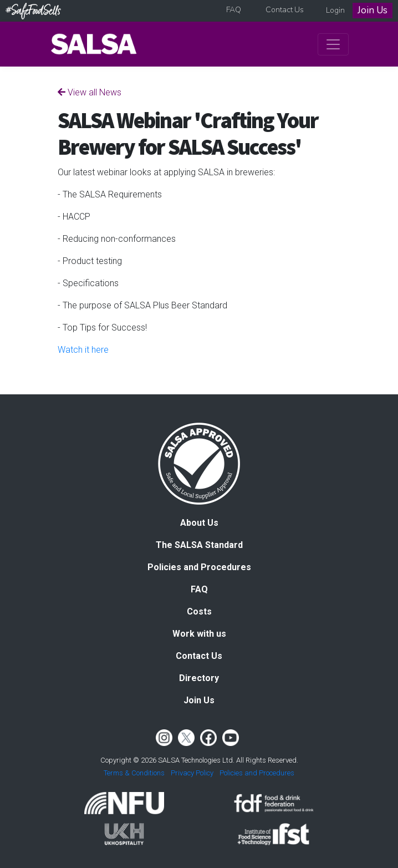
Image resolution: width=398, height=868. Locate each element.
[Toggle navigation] (333, 44)
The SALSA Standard (199, 545)
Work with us (199, 634)
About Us (199, 523)
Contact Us (285, 10)
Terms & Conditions (134, 773)
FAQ (234, 10)
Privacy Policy (192, 773)
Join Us (373, 10)
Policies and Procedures (199, 567)
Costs (199, 611)
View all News (90, 92)
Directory (199, 678)
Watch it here (83, 350)
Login (335, 10)
